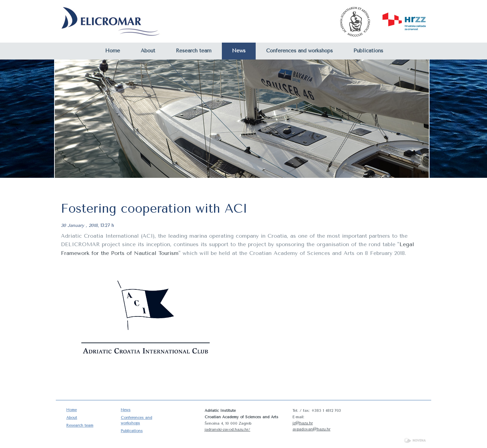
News (239, 51)
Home (113, 51)
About (148, 51)
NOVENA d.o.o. (415, 440)
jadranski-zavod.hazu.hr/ (227, 430)
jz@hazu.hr (303, 423)
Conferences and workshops (299, 51)
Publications (368, 51)
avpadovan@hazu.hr (311, 429)
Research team (194, 51)
